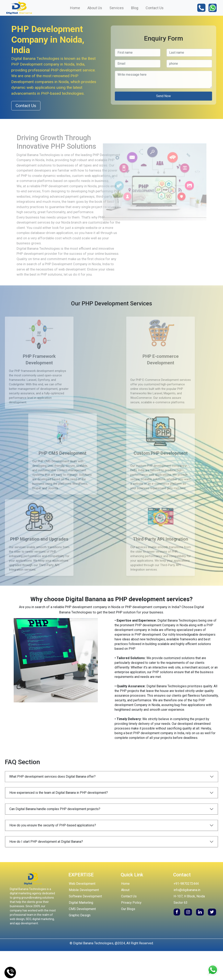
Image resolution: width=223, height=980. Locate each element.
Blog (135, 8)
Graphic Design (80, 915)
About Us (95, 8)
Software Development (85, 896)
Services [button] (117, 8)
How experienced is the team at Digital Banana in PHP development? (59, 793)
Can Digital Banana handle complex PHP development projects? (55, 809)
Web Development (82, 884)
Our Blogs (128, 909)
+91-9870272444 (186, 884)
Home (75, 8)
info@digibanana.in (187, 890)
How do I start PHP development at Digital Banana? (46, 842)
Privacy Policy (131, 903)
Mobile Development (84, 890)
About (125, 890)
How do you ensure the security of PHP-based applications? (53, 825)
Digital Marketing (81, 903)
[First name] (67, 53)
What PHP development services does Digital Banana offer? (52, 777)
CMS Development (82, 909)
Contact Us (155, 8)
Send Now (93, 96)
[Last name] (119, 53)
